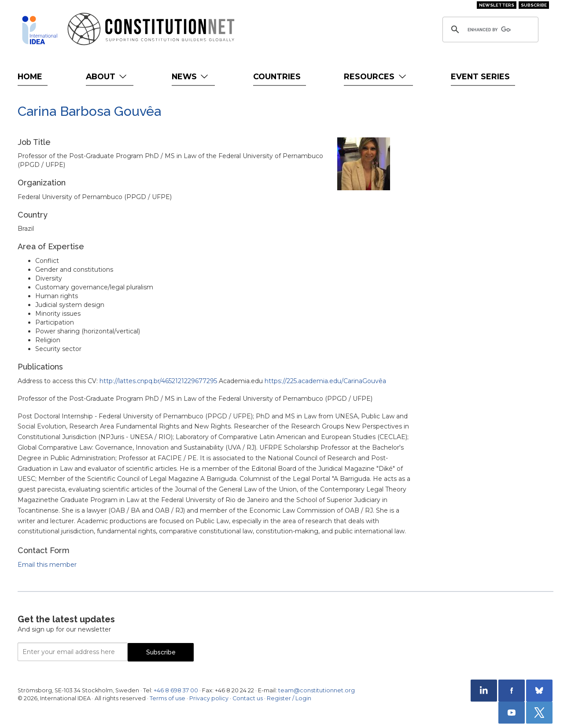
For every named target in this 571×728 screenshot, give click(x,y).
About (107, 76)
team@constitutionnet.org (317, 690)
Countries (277, 76)
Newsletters (497, 5)
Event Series (480, 76)
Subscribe (534, 5)
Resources (376, 76)
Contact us (248, 698)
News (191, 76)
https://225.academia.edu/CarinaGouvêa (325, 381)
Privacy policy (209, 698)
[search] (489, 30)
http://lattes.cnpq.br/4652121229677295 (158, 381)
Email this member (47, 565)
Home (30, 76)
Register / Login (289, 698)
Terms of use (168, 698)
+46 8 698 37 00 (176, 690)
